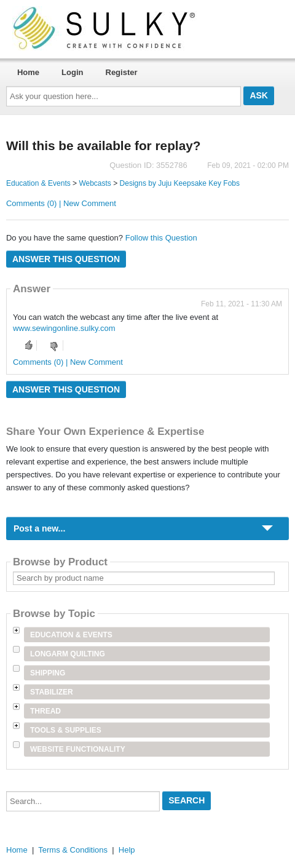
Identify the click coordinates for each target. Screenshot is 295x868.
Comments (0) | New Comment (61, 203)
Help (127, 850)
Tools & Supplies (66, 730)
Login (72, 72)
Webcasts (95, 183)
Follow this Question (161, 238)
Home (28, 72)
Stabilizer (52, 692)
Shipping (48, 673)
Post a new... (39, 528)
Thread (45, 711)
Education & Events (38, 183)
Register (122, 72)
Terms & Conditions (73, 850)
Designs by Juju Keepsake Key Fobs (180, 183)
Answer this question (66, 259)
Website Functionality (78, 749)
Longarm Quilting (68, 654)
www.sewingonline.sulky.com (64, 328)
